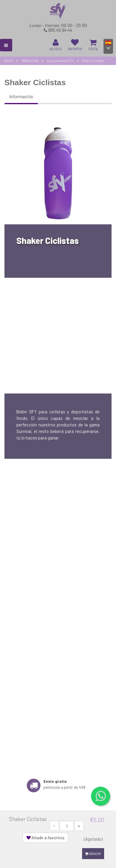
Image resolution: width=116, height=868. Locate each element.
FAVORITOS (75, 45)
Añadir (93, 853)
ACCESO (56, 45)
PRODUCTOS (30, 61)
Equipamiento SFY (61, 61)
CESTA (93, 45)
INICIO (9, 61)
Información (21, 96)
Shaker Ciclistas (93, 61)
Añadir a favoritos (46, 838)
